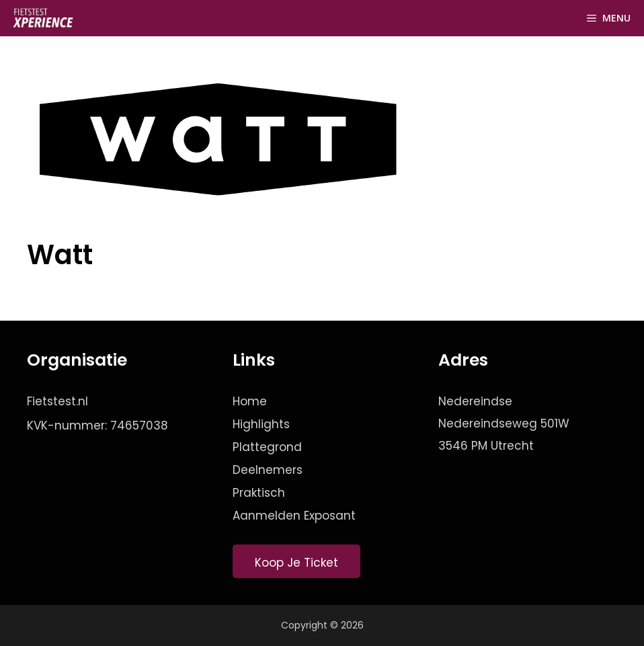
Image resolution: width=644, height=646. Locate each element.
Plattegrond (267, 447)
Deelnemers (268, 470)
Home (250, 401)
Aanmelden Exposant (294, 516)
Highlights (261, 424)
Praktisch (259, 493)
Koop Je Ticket (296, 563)
